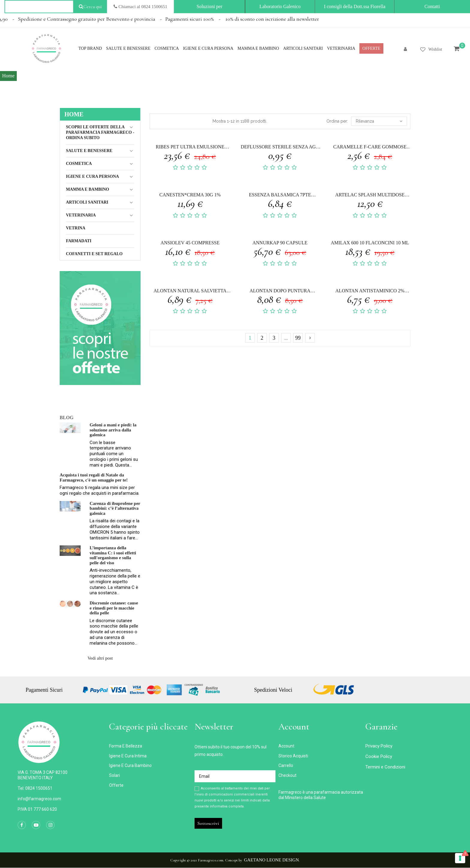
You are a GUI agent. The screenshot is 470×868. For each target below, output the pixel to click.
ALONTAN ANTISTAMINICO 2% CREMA (370, 292)
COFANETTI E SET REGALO (94, 254)
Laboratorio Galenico (280, 6)
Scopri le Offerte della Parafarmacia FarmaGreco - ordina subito (100, 132)
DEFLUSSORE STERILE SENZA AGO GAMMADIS (280, 148)
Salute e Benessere (89, 151)
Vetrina (76, 228)
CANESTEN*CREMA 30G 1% (190, 195)
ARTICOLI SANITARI (87, 202)
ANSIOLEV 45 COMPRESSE (190, 243)
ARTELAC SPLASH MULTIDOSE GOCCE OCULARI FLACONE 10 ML (370, 196)
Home (74, 114)
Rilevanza (379, 121)
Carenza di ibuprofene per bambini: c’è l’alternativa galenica (115, 508)
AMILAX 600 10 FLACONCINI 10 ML (370, 243)
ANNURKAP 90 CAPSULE (280, 243)
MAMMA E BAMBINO (88, 189)
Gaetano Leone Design (271, 860)
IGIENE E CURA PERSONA (92, 176)
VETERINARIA (81, 215)
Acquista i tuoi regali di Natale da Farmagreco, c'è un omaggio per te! (94, 477)
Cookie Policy (379, 756)
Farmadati (79, 241)
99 (298, 338)
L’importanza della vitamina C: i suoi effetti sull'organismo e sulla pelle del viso (113, 555)
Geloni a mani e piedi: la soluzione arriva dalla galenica (113, 430)
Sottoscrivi (208, 823)
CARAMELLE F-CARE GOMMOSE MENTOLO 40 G (370, 148)
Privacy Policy (379, 746)
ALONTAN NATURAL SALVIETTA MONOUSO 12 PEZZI (190, 292)
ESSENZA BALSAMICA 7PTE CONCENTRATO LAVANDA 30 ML (280, 196)
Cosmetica (79, 164)
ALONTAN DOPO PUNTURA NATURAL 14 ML (280, 292)
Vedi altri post (100, 658)
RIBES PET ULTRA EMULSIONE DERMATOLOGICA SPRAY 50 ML (190, 148)
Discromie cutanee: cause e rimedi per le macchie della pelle (114, 608)
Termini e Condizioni (385, 767)
